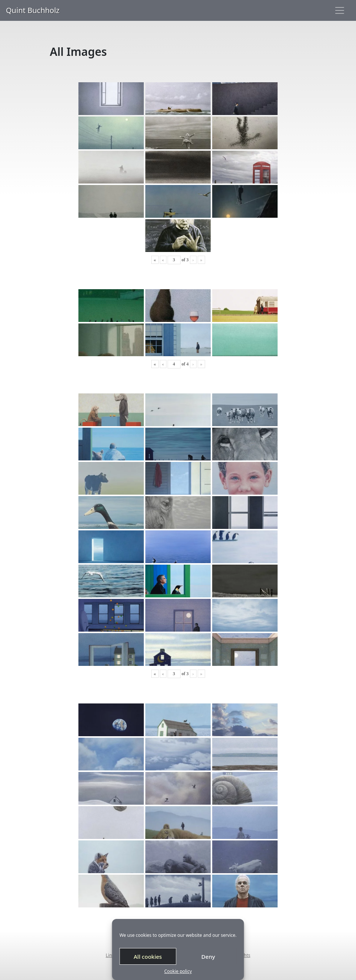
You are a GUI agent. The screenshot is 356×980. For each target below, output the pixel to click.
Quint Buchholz (33, 10)
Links (111, 955)
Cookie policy (178, 971)
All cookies (148, 957)
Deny (208, 957)
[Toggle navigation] (340, 10)
